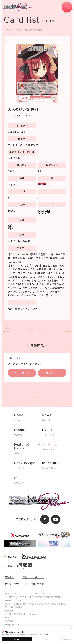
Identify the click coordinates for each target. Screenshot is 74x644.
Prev (8, 328)
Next (67, 328)
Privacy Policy (43, 634)
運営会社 (9, 577)
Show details (68, 639)
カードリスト (22, 373)
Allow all (17, 639)
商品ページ (52, 373)
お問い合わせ (37, 584)
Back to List (37, 329)
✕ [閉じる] (71, 629)
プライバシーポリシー (33, 577)
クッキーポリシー (14, 584)
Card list (17, 30)
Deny (48, 639)
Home (7, 30)
